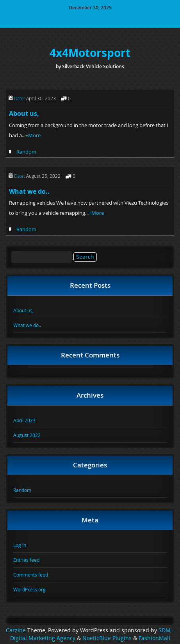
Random (26, 152)
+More (33, 135)
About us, (24, 113)
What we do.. (29, 191)
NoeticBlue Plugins (107, 638)
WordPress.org (29, 589)
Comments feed (31, 575)
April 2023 (24, 420)
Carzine (17, 630)
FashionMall (154, 638)
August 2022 (27, 435)
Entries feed (26, 560)
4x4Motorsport (90, 53)
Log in (20, 545)
